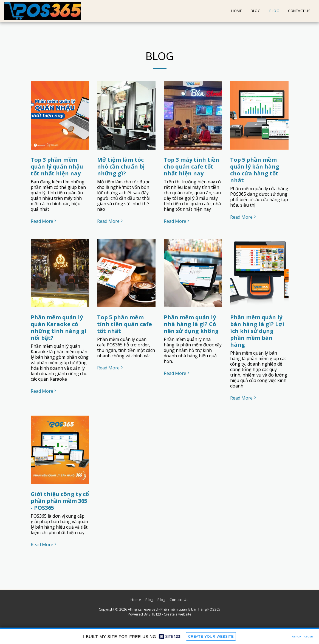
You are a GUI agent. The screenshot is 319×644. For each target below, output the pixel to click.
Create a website (178, 614)
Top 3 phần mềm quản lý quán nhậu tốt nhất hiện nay (57, 166)
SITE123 (155, 614)
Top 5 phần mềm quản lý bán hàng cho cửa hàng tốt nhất (255, 170)
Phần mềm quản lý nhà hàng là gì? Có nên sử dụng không (191, 324)
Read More (44, 221)
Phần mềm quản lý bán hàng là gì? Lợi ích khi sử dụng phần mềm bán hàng (257, 331)
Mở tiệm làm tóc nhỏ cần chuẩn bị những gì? (121, 166)
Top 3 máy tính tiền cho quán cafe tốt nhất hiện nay (191, 166)
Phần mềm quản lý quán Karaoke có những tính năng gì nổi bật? (59, 327)
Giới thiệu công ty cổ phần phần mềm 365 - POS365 (60, 501)
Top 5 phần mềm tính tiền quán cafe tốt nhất (125, 324)
